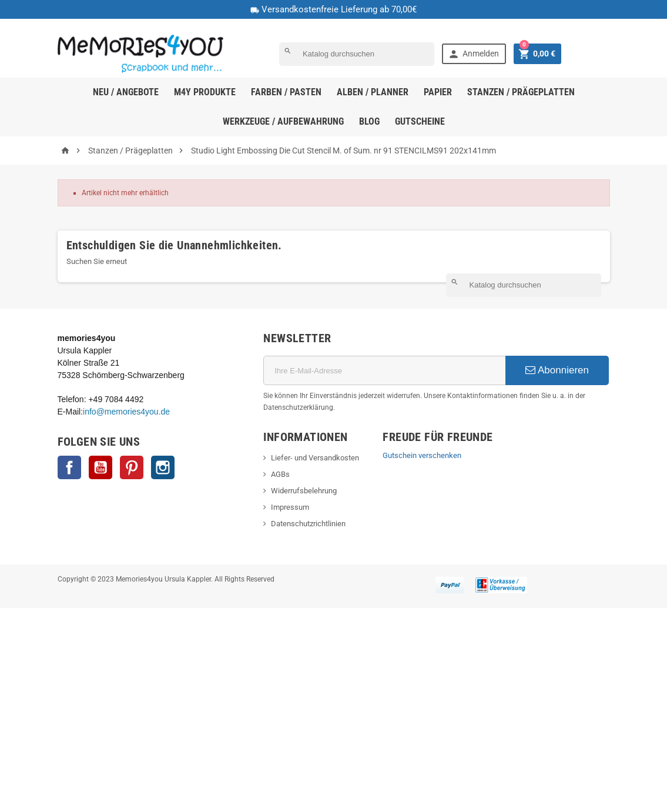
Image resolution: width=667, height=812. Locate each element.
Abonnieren (557, 370)
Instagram (163, 467)
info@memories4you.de (126, 412)
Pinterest (132, 467)
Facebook (69, 467)
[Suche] (357, 54)
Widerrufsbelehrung (304, 491)
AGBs (280, 474)
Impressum (290, 507)
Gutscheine (420, 121)
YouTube (100, 467)
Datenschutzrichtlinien (308, 524)
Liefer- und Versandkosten (315, 458)
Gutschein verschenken (422, 455)
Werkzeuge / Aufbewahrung (283, 121)
